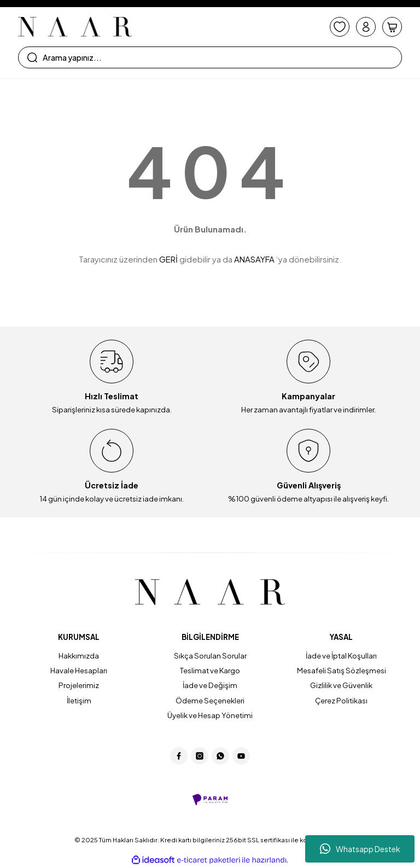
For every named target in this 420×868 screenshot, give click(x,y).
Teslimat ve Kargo (210, 670)
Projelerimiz (79, 685)
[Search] (210, 57)
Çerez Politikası (341, 700)
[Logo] (75, 27)
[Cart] (392, 27)
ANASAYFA (254, 259)
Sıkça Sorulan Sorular (210, 656)
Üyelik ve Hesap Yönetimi (210, 715)
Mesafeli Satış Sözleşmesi (342, 670)
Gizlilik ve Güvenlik (341, 685)
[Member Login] (366, 27)
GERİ (168, 259)
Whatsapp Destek (360, 849)
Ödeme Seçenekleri (210, 700)
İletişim (79, 700)
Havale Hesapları (79, 670)
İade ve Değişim (210, 685)
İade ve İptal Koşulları (341, 656)
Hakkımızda (79, 656)
